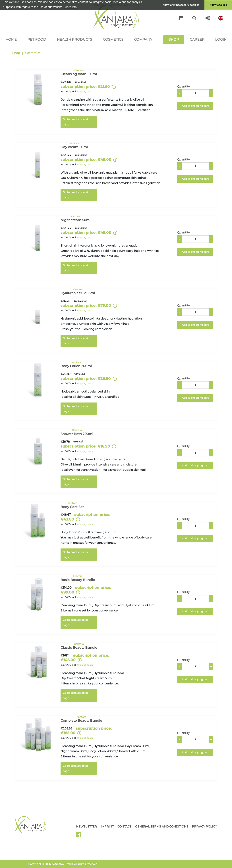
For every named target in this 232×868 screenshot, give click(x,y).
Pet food (37, 39)
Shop (174, 39)
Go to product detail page (76, 122)
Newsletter (86, 827)
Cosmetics (113, 39)
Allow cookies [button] (218, 5)
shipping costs (85, 91)
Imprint (107, 827)
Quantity (183, 87)
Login (221, 39)
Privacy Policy (204, 827)
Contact (124, 827)
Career (197, 39)
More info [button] (71, 7)
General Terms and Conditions (162, 827)
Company (143, 39)
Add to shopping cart (195, 106)
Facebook (80, 836)
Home (11, 39)
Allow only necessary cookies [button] (181, 5)
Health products (74, 39)
